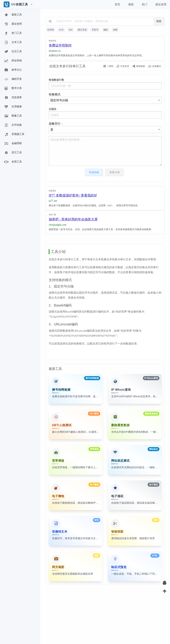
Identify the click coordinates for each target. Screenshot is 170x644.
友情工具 (13, 162)
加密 (115, 30)
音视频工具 (14, 134)
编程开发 (13, 79)
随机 (106, 30)
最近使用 (13, 24)
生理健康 (13, 107)
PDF (71, 30)
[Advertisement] (105, 47)
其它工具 (13, 153)
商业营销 (13, 61)
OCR (61, 30)
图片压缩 (82, 30)
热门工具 (13, 33)
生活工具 (13, 52)
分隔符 (105, 113)
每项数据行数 (105, 84)
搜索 (159, 21)
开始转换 (94, 172)
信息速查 (13, 98)
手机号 (95, 30)
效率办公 (13, 70)
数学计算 (13, 88)
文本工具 (13, 42)
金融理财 (13, 144)
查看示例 (114, 172)
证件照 (51, 30)
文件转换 (13, 125)
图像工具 (13, 116)
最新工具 (13, 15)
